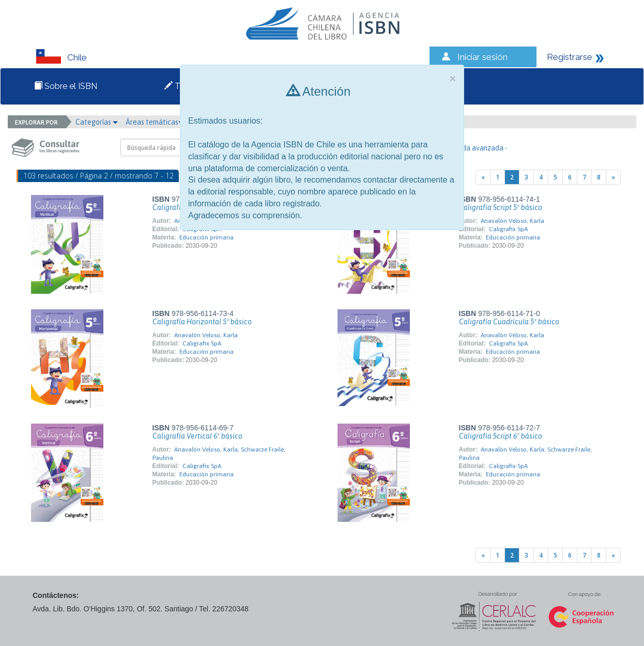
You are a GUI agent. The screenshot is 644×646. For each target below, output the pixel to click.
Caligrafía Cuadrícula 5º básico (509, 322)
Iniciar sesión (482, 57)
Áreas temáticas (155, 122)
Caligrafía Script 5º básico (501, 207)
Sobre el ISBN (66, 86)
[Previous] (483, 177)
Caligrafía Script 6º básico (501, 436)
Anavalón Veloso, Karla (512, 221)
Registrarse (570, 57)
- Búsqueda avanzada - (471, 148)
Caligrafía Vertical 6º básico (197, 436)
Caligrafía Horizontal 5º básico (202, 322)
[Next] (613, 177)
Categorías (97, 122)
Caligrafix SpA (508, 229)
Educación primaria (206, 237)
